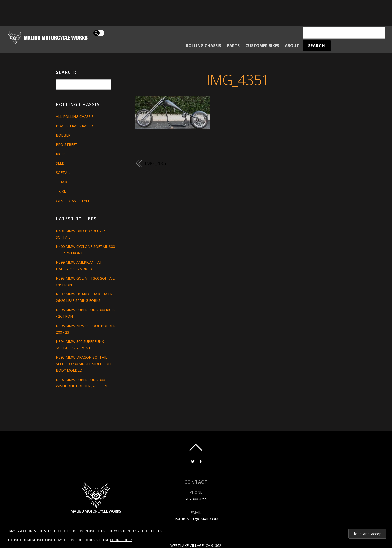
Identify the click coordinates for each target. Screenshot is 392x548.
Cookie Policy (121, 540)
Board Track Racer (74, 126)
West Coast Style (73, 201)
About (292, 46)
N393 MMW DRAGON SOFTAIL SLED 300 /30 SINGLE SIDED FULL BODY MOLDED (84, 364)
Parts (233, 46)
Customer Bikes (262, 46)
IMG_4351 (238, 79)
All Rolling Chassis (75, 116)
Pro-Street (67, 144)
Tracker (64, 182)
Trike (61, 191)
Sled (60, 163)
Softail (63, 172)
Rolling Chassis (204, 46)
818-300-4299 (196, 499)
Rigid (61, 154)
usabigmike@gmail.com (196, 519)
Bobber (63, 135)
